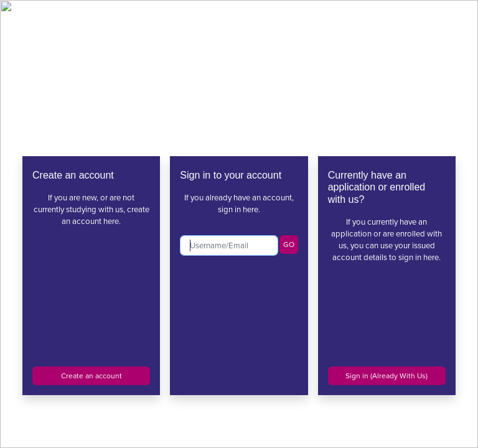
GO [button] (289, 245)
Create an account (91, 376)
